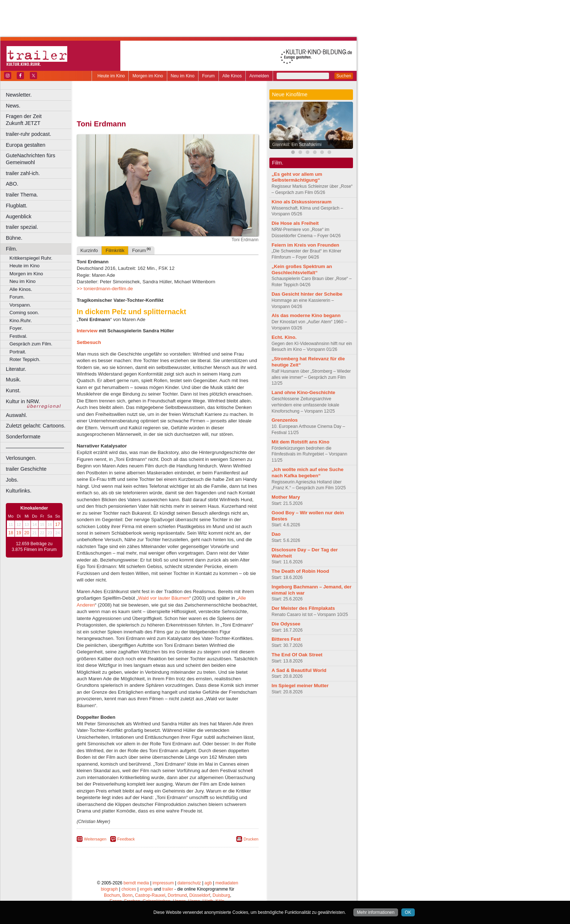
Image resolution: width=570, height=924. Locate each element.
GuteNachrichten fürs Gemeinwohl (31, 159)
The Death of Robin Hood (300, 571)
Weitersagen (95, 839)
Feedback (126, 839)
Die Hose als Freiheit (295, 223)
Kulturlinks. (19, 491)
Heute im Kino (111, 76)
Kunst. (13, 390)
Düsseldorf (200, 895)
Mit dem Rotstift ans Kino (300, 442)
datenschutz (189, 883)
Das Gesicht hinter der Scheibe (307, 294)
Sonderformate (23, 437)
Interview (88, 331)
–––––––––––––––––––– (35, 447)
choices (129, 889)
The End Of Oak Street (297, 655)
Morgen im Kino (148, 76)
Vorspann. (20, 305)
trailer (168, 889)
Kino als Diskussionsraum (302, 202)
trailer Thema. (22, 195)
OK (408, 912)
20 (27, 533)
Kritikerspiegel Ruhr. (31, 258)
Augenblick (19, 216)
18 (11, 533)
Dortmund (177, 895)
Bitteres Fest (286, 639)
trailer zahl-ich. (23, 173)
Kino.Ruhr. (21, 321)
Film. (11, 249)
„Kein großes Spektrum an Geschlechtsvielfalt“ (302, 269)
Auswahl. (16, 415)
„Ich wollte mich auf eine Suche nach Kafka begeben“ (308, 473)
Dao (276, 534)
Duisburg (221, 895)
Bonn (128, 895)
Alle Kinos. (21, 289)
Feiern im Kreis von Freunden (305, 245)
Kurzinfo (89, 250)
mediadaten (227, 883)
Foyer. (16, 328)
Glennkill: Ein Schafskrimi (297, 145)
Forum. (17, 297)
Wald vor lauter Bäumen (164, 598)
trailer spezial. (22, 227)
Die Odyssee (286, 624)
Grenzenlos (285, 420)
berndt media (136, 883)
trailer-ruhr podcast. (29, 134)
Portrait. (18, 352)
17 (58, 524)
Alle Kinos (232, 76)
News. (13, 106)
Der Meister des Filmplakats (303, 608)
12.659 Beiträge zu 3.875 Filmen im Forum (34, 547)
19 (19, 533)
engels (146, 889)
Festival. (18, 336)
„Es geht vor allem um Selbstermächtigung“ (297, 177)
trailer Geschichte (26, 469)
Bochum (112, 895)
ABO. (12, 184)
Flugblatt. (17, 206)
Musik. (13, 380)
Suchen (344, 76)
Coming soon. (24, 313)
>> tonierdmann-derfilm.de (105, 289)
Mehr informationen (376, 912)
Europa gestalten (26, 145)
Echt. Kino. (284, 337)
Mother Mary (286, 497)
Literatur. (16, 369)
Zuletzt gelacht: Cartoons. (36, 426)
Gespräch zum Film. (31, 344)
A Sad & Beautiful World (299, 670)
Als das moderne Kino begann (306, 315)
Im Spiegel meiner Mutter (300, 686)
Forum (208, 76)
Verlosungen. (21, 458)
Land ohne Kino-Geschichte (303, 392)
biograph (109, 889)
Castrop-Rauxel (150, 895)
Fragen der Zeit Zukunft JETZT (39, 120)
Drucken (251, 839)
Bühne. (14, 238)
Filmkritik (115, 250)
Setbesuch (89, 342)
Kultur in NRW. (23, 401)
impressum (163, 883)
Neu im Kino (183, 76)
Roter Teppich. (25, 359)
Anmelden (259, 76)
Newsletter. (19, 95)
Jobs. (12, 480)
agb (208, 883)
